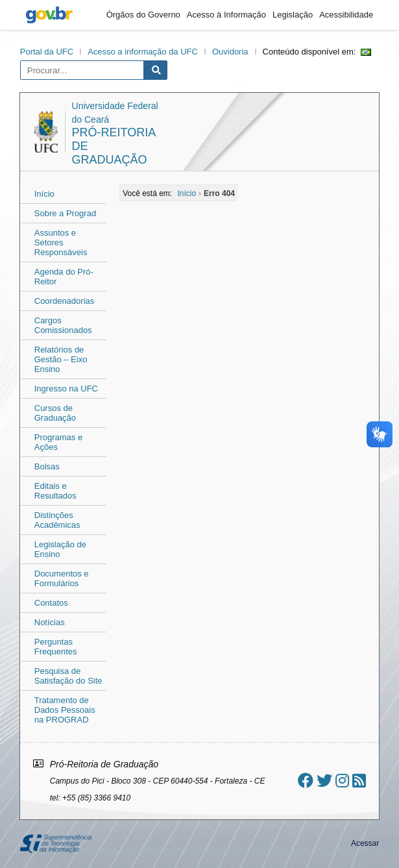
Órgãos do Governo (143, 15)
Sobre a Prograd (65, 213)
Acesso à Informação (226, 15)
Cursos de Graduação (55, 413)
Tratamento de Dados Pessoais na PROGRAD (65, 710)
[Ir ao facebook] (306, 781)
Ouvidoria (230, 52)
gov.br (49, 15)
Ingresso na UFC (66, 389)
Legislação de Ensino (60, 549)
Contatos (51, 603)
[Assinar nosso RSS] (359, 781)
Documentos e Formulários (62, 578)
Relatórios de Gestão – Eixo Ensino (61, 359)
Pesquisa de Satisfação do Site (68, 676)
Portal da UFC (47, 52)
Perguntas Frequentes (56, 647)
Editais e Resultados (55, 491)
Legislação (293, 15)
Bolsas (47, 466)
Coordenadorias (65, 301)
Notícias (50, 622)
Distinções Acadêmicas (57, 520)
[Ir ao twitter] (324, 781)
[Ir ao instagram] (342, 781)
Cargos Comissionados (63, 325)
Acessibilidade (346, 15)
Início (44, 194)
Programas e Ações (58, 442)
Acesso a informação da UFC (143, 52)
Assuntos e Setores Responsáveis (61, 242)
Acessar (365, 843)
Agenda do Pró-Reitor (64, 277)
